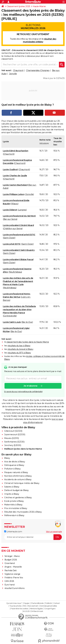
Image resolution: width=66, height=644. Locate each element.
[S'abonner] (33, 537)
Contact (57, 603)
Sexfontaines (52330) (14, 442)
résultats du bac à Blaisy (19, 346)
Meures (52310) (11, 438)
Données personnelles (48, 606)
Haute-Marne (39, 6)
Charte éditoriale (37, 603)
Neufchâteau (15, 272)
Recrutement (33, 606)
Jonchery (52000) (13, 445)
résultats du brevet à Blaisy (20, 349)
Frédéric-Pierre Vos (14, 578)
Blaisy (7, 458)
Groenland (10, 563)
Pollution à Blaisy (12, 469)
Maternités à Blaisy (13, 505)
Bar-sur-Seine (10, 219)
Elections (33, 27)
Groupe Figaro (50, 609)
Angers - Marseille (13, 567)
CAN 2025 (9, 581)
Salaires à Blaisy (12, 487)
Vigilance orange (12, 574)
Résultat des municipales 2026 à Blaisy (23, 512)
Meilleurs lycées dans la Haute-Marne (23, 449)
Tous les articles (15, 606)
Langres (22, 210)
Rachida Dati (11, 570)
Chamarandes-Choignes (38, 70)
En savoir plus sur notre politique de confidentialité (23, 392)
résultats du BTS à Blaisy (19, 353)
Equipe (26, 603)
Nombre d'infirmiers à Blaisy (18, 476)
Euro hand (9, 585)
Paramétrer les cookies (19, 609)
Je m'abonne (31, 386)
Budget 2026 (11, 560)
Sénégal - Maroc (12, 556)
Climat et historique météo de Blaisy (22, 483)
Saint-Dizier (9, 238)
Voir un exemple (54, 532)
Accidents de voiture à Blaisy (18, 479)
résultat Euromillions (15, 588)
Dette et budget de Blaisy (16, 490)
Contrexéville (10, 316)
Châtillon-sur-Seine (13, 229)
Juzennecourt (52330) (15, 434)
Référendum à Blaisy (14, 515)
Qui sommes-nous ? (14, 603)
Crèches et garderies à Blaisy (18, 498)
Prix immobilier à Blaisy (16, 508)
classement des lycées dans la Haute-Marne (28, 342)
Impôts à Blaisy (12, 494)
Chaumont (18, 70)
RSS (25, 606)
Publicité (49, 603)
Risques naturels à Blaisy (16, 472)
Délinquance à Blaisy (14, 465)
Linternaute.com (13, 532)
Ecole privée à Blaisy (14, 501)
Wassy (15, 204)
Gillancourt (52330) (13, 431)
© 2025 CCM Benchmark (33, 611)
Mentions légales (36, 609)
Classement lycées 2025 (18, 6)
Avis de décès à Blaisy (15, 462)
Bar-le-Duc (27, 322)
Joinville (13, 74)
